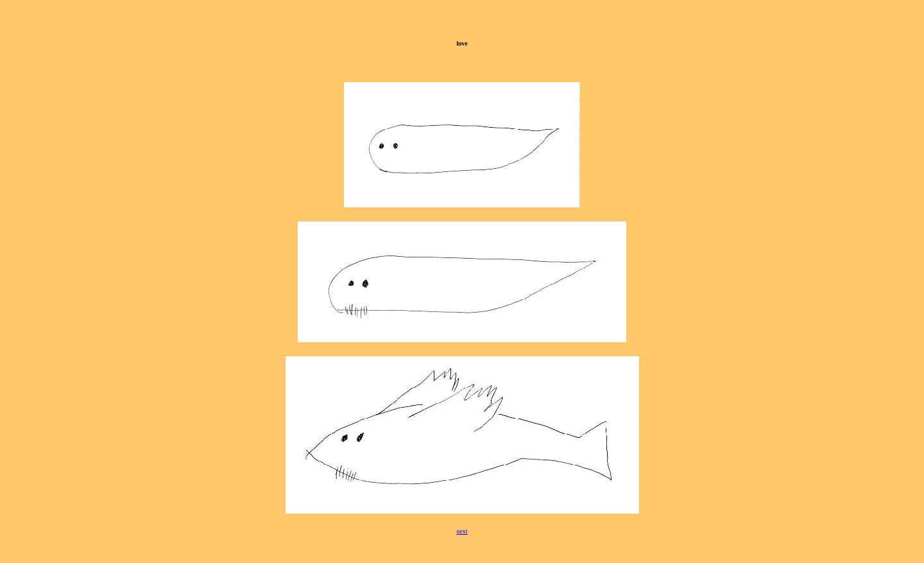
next (462, 531)
